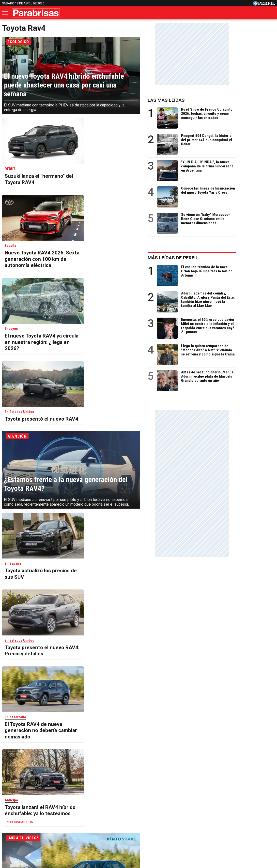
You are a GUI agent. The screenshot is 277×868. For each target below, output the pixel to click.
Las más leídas (205, 100)
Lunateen (237, 814)
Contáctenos (116, 832)
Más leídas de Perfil (212, 258)
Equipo (161, 832)
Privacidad (141, 832)
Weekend (138, 814)
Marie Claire (70, 814)
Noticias (45, 814)
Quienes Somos (87, 832)
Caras (25, 814)
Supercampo (165, 814)
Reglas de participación (192, 832)
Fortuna (94, 814)
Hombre (116, 814)
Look (188, 814)
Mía (218, 814)
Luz (204, 814)
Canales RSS (57, 832)
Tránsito (224, 832)
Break (258, 814)
